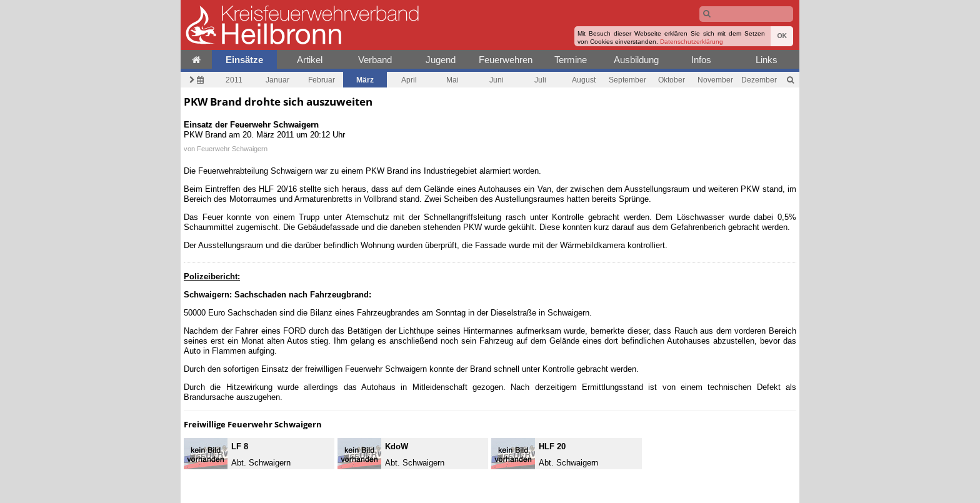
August (584, 80)
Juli (540, 80)
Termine (571, 60)
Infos (701, 60)
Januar (277, 80)
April (409, 80)
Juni (497, 80)
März (365, 80)
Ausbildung (636, 60)
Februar (322, 80)
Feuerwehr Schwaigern (232, 149)
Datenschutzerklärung (692, 42)
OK (782, 36)
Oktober (672, 80)
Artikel (310, 60)
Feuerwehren (506, 60)
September (627, 80)
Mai (452, 80)
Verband (375, 60)
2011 (234, 80)
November (715, 80)
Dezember (759, 80)
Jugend (441, 60)
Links (767, 60)
